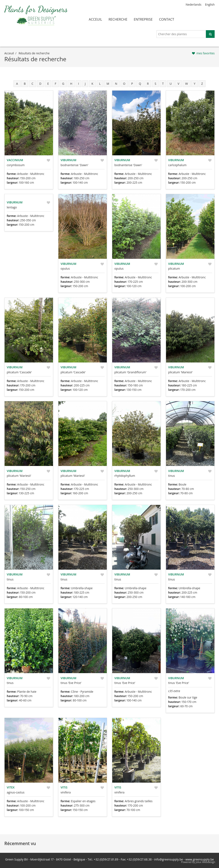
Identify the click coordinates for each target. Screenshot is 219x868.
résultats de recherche (34, 53)
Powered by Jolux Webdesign (198, 862)
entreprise (143, 19)
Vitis (64, 787)
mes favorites (205, 53)
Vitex (11, 787)
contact (167, 19)
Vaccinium (15, 160)
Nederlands (193, 4)
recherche (118, 19)
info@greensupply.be (169, 859)
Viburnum (68, 160)
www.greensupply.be (200, 859)
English (210, 4)
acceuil (95, 19)
